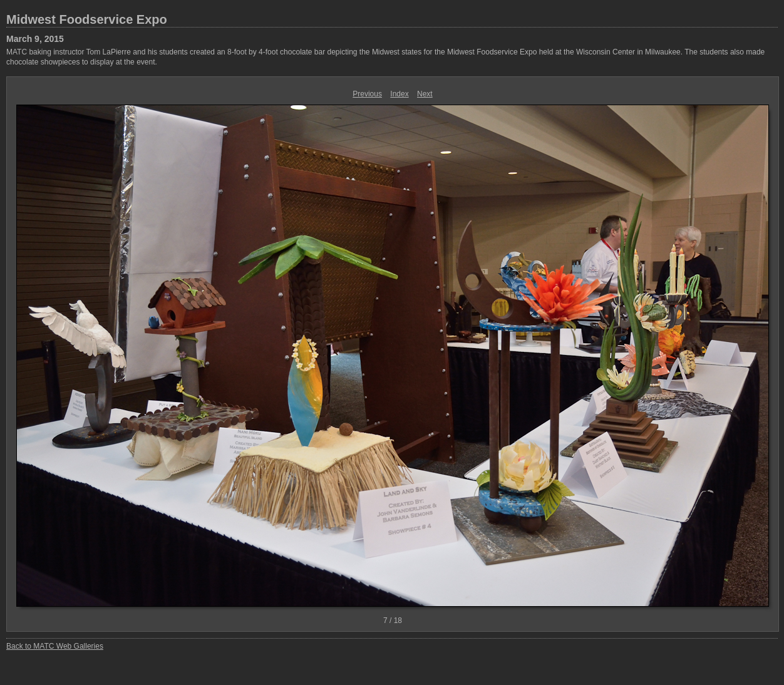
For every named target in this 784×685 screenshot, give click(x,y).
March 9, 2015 (35, 39)
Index (399, 94)
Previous (367, 94)
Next (425, 94)
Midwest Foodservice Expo (87, 19)
